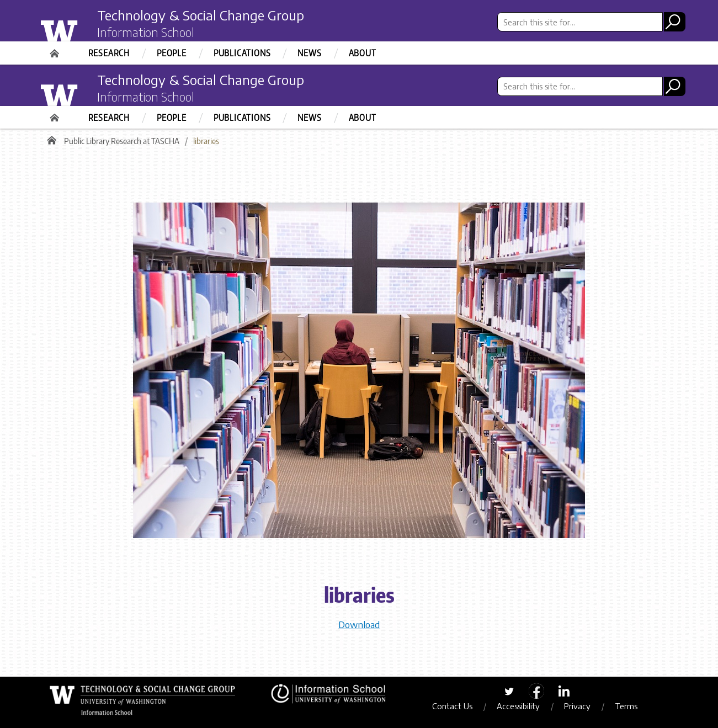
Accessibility (518, 706)
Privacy (577, 706)
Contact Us (452, 706)
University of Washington (81, 29)
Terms (626, 706)
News (309, 53)
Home (56, 50)
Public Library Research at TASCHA (122, 141)
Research (109, 53)
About (363, 53)
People (172, 53)
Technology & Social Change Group (201, 15)
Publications (242, 53)
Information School (146, 32)
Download (359, 624)
